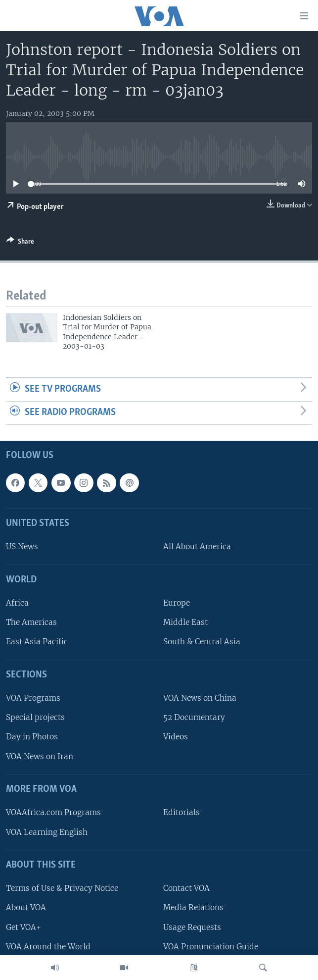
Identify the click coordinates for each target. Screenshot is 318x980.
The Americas (31, 622)
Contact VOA (186, 888)
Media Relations (193, 907)
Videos (176, 737)
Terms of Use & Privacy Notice (62, 888)
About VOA (26, 907)
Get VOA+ (23, 927)
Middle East (185, 622)
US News (22, 546)
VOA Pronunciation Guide (211, 946)
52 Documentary (194, 717)
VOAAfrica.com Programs (53, 812)
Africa (17, 603)
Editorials (182, 812)
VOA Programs (33, 698)
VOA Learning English (47, 832)
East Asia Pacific (37, 642)
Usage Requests (192, 927)
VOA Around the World (48, 946)
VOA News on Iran (40, 756)
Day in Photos (32, 737)
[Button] (20, 243)
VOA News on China (200, 698)
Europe (177, 603)
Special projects (35, 717)
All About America (197, 546)
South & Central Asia (202, 642)
